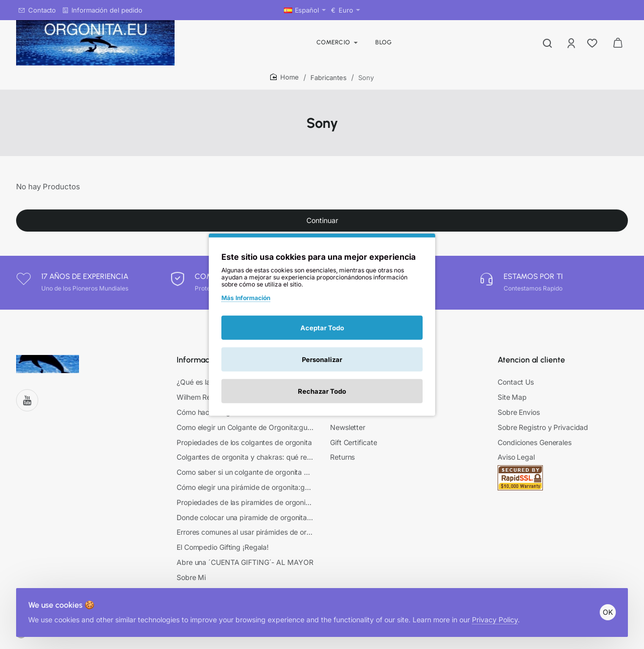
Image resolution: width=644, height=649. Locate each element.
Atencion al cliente (531, 367)
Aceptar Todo (322, 328)
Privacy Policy (499, 611)
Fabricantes (329, 78)
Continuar (322, 228)
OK (604, 604)
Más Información (246, 297)
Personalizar (322, 359)
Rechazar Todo (322, 391)
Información (198, 367)
